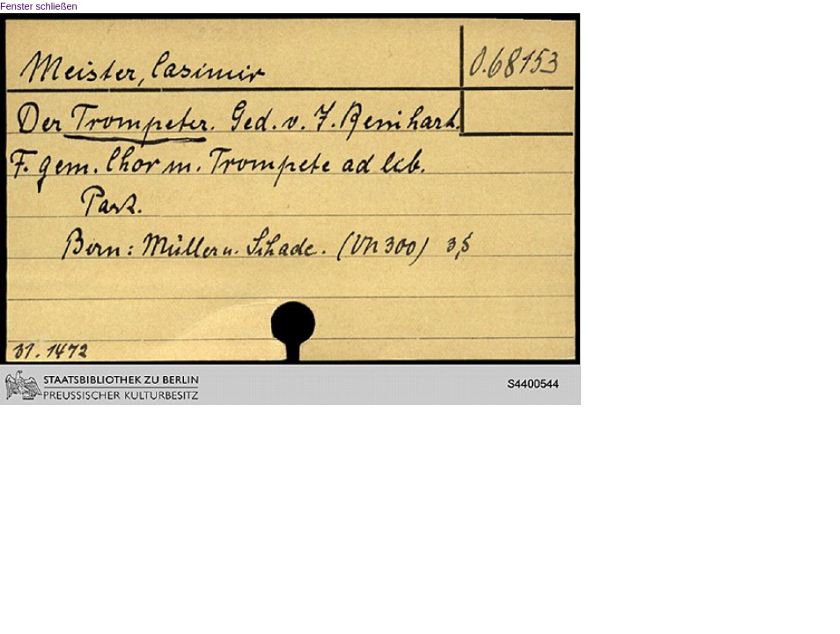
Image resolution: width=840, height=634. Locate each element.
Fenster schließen (39, 6)
